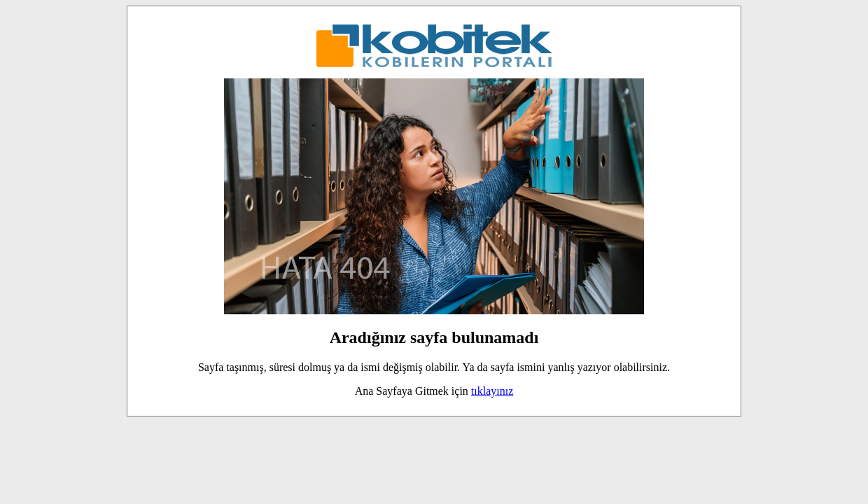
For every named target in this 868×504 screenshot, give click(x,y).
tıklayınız (492, 391)
